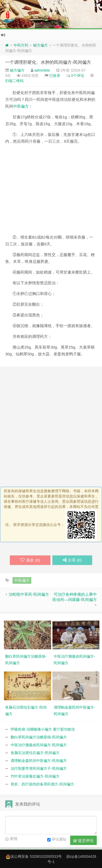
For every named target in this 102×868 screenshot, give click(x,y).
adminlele (42, 70)
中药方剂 (21, 45)
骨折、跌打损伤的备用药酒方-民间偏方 (42, 784)
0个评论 (78, 76)
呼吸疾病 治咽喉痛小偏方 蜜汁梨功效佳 (43, 729)
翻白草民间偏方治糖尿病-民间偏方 (39, 737)
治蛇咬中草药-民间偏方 (29, 594)
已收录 (55, 76)
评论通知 (57, 840)
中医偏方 (21, 106)
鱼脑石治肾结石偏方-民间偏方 (35, 753)
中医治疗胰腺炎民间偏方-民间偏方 (39, 745)
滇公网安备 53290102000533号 (36, 857)
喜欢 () (30, 560)
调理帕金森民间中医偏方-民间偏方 (39, 761)
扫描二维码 (14, 81)
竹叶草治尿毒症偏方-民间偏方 (35, 776)
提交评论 (83, 841)
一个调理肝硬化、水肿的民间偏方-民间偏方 (48, 62)
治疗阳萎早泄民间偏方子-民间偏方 (39, 768)
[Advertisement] (51, 191)
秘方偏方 (40, 45)
